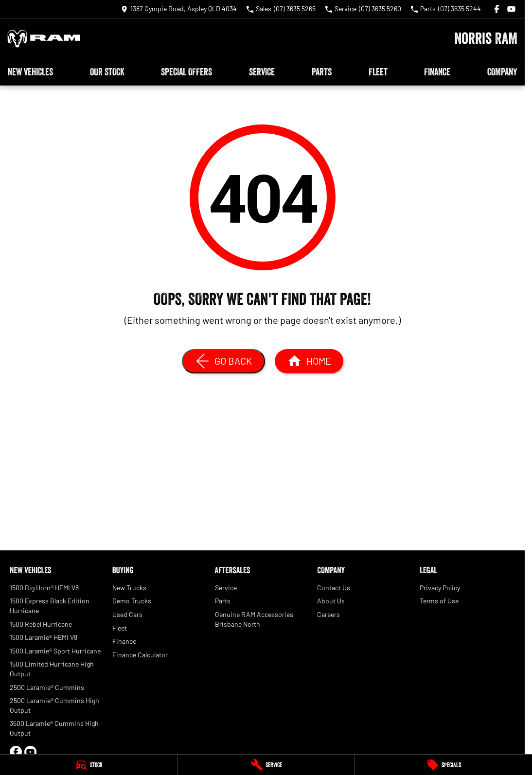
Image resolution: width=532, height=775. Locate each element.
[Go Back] (223, 361)
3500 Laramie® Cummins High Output (54, 728)
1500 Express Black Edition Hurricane (50, 606)
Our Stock (107, 72)
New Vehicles (30, 72)
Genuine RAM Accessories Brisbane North (254, 619)
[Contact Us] (179, 9)
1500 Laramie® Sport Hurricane (55, 651)
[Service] (266, 765)
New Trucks (129, 588)
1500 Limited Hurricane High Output (52, 669)
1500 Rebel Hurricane (41, 624)
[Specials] (443, 765)
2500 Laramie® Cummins (47, 687)
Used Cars (127, 614)
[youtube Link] (511, 9)
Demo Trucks (132, 601)
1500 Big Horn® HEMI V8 (44, 588)
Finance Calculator (140, 655)
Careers (328, 614)
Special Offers (186, 72)
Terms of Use (439, 601)
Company (502, 72)
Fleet (378, 72)
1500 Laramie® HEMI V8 (44, 637)
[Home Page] (44, 39)
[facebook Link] (497, 9)
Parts (322, 72)
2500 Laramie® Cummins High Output (54, 705)
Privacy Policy (440, 588)
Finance (437, 72)
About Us (331, 601)
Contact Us (334, 588)
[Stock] (89, 765)
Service (262, 72)
